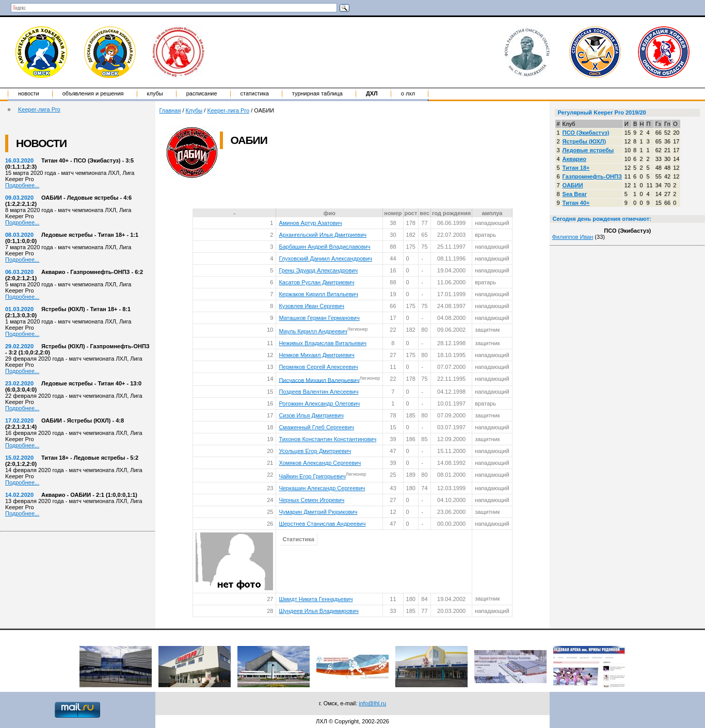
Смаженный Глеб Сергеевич (316, 427)
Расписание (202, 93)
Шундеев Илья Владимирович (318, 611)
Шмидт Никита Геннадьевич (316, 599)
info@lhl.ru (372, 703)
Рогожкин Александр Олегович (319, 403)
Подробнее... (22, 185)
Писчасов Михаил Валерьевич (319, 380)
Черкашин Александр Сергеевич (322, 488)
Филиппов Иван (572, 237)
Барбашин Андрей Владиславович (324, 247)
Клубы (155, 93)
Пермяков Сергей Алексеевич (318, 367)
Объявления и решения (93, 93)
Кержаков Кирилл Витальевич (318, 294)
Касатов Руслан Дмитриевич (316, 282)
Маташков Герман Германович (319, 318)
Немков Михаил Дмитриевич (316, 355)
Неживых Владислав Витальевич (323, 343)
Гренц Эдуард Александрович (318, 270)
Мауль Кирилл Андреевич (313, 331)
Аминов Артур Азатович (310, 223)
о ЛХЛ (408, 93)
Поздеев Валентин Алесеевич (318, 392)
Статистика (255, 93)
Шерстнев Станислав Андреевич (322, 524)
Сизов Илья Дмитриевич (311, 415)
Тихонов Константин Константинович (327, 439)
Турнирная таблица (317, 93)
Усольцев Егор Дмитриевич (315, 451)
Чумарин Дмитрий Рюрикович (318, 512)
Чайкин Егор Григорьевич (312, 476)
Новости (29, 93)
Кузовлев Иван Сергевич (311, 306)
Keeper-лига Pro (39, 109)
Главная (170, 110)
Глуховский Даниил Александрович (325, 258)
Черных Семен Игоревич (311, 500)
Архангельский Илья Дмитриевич (323, 235)
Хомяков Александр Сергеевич (320, 463)
